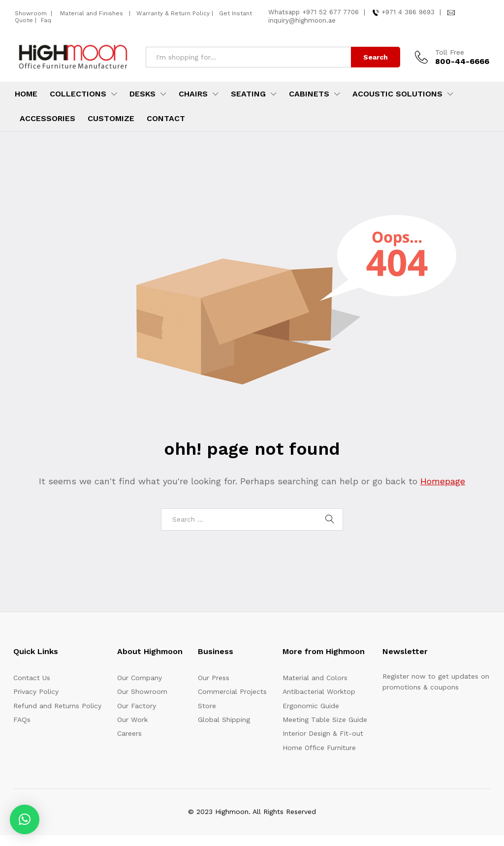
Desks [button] (142, 94)
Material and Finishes (93, 13)
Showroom (32, 13)
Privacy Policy (36, 691)
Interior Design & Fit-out (323, 733)
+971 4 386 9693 (408, 12)
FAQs (22, 720)
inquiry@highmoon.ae (302, 20)
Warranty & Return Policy (172, 13)
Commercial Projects (232, 691)
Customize (111, 119)
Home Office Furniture (319, 748)
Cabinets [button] (309, 94)
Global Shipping (224, 720)
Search (376, 57)
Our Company (140, 678)
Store (207, 706)
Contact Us (32, 678)
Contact (166, 119)
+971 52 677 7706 (331, 12)
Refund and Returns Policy (57, 706)
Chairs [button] (193, 94)
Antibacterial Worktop (319, 691)
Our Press (214, 678)
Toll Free (450, 52)
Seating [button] (248, 94)
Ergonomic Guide (311, 706)
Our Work (132, 720)
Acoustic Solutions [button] (397, 94)
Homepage (443, 481)
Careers (129, 733)
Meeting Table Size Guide (325, 720)
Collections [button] (78, 94)
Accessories (47, 119)
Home (26, 94)
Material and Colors (315, 678)
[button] (25, 819)
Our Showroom (142, 691)
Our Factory (137, 706)
